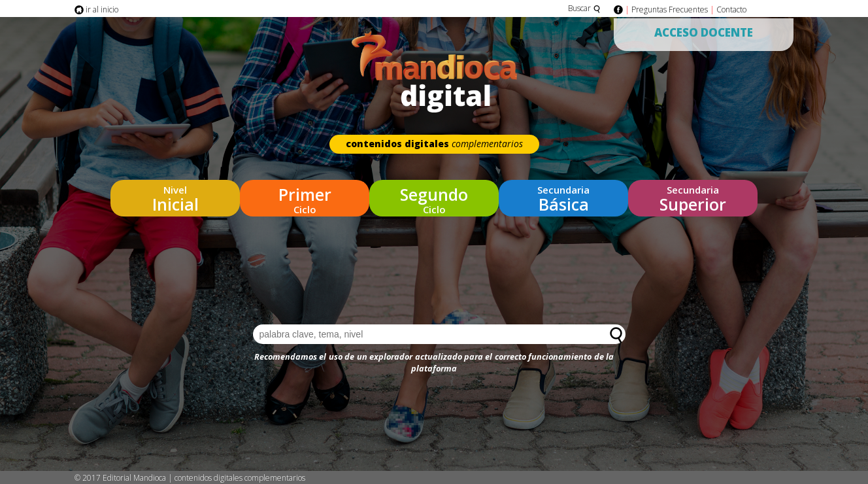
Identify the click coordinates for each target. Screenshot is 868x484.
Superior (693, 196)
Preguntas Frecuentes (670, 9)
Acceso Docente (704, 32)
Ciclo (305, 196)
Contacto (731, 9)
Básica (563, 196)
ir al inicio (96, 9)
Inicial (175, 196)
